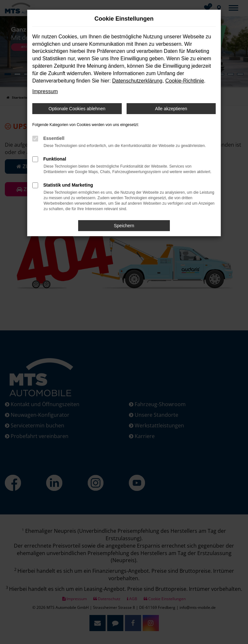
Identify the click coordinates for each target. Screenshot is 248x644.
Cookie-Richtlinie (185, 81)
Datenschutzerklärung (137, 81)
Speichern (124, 226)
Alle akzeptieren (171, 109)
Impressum (45, 91)
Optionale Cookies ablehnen (77, 109)
